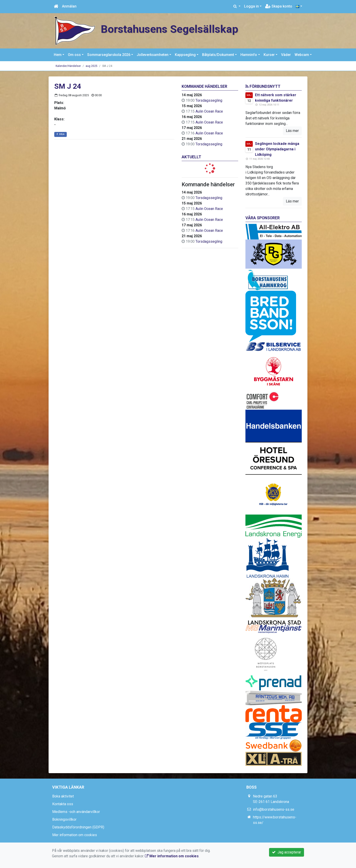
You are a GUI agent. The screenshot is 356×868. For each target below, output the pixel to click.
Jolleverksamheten (153, 55)
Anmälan (69, 6)
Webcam (302, 55)
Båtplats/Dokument (218, 55)
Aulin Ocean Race (209, 111)
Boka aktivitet (63, 796)
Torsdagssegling (209, 100)
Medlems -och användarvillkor (76, 812)
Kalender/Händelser (68, 66)
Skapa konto (279, 6)
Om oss (74, 55)
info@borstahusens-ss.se (274, 809)
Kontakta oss (63, 804)
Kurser (269, 55)
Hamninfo (249, 55)
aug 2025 (91, 66)
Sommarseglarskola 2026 (109, 55)
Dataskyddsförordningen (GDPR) (78, 827)
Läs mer (292, 131)
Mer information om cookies (75, 835)
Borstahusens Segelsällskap (169, 29)
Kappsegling (185, 55)
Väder (286, 55)
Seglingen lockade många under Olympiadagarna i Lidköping (277, 149)
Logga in (251, 6)
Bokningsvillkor (64, 819)
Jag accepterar (287, 852)
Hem (58, 55)
